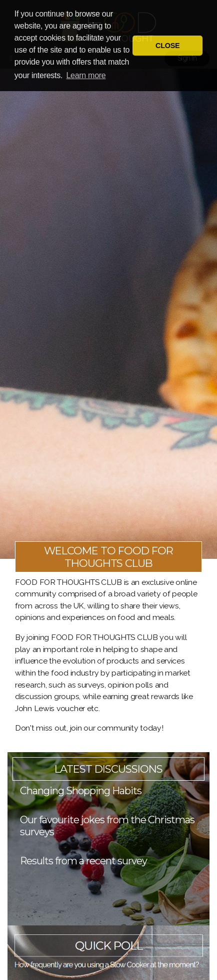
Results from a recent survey (83, 861)
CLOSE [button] (167, 46)
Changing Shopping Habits (81, 791)
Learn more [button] (86, 75)
